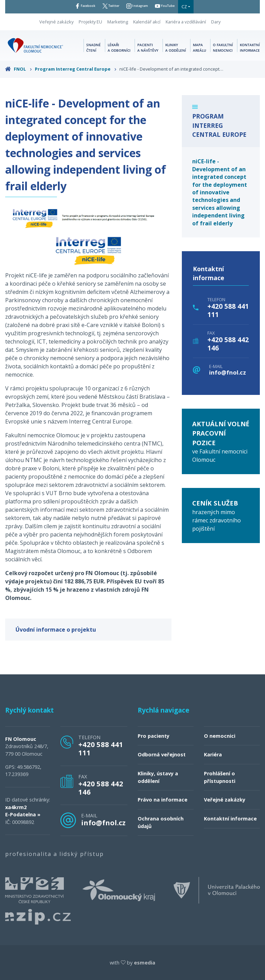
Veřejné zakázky (56, 22)
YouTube (174, 7)
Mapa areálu (199, 47)
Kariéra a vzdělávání (186, 22)
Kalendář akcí (147, 22)
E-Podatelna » (23, 814)
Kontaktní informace (250, 47)
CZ (196, 7)
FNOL (19, 69)
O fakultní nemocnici (223, 47)
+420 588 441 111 (228, 310)
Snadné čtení (94, 47)
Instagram (140, 7)
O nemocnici (220, 736)
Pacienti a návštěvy (148, 47)
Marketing (118, 22)
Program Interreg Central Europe (76, 69)
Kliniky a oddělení (176, 47)
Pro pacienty (154, 736)
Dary (216, 22)
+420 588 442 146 (228, 344)
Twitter (108, 7)
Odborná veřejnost (162, 754)
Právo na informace (163, 800)
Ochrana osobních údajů (161, 822)
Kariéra (213, 754)
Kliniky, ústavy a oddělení (158, 777)
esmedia (145, 963)
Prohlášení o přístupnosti (220, 777)
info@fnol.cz (228, 373)
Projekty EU (90, 22)
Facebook (77, 7)
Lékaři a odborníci (119, 47)
